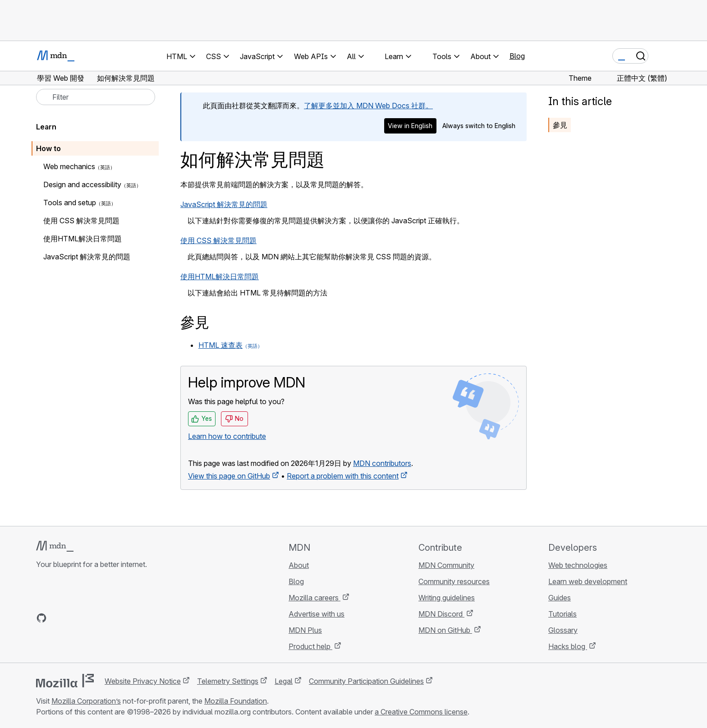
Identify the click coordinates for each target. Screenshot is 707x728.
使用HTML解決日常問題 (220, 276)
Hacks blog (568, 646)
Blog (517, 56)
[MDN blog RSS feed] (106, 618)
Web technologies (578, 565)
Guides (560, 598)
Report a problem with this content (343, 476)
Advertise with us (317, 614)
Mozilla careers (314, 598)
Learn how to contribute (227, 436)
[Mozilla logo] (65, 681)
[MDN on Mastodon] (90, 618)
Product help (310, 646)
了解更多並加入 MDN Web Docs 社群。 (368, 106)
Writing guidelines (447, 598)
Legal (284, 681)
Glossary (563, 630)
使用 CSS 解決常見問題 (218, 240)
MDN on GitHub (445, 630)
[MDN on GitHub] (41, 618)
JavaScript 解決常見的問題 (224, 204)
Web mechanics (69, 166)
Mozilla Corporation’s (86, 701)
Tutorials (562, 614)
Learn (46, 127)
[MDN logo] (55, 546)
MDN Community (446, 565)
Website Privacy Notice (143, 681)
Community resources (454, 581)
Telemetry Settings (228, 681)
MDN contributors (382, 463)
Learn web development (588, 581)
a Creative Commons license (421, 712)
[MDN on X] (74, 618)
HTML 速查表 (220, 345)
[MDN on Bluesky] (58, 618)
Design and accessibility (82, 184)
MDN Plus (305, 630)
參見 (560, 125)
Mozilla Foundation (236, 701)
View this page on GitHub (229, 476)
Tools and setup (70, 203)
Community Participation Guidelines (366, 681)
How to (48, 148)
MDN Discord (441, 614)
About (299, 565)
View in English (410, 126)
